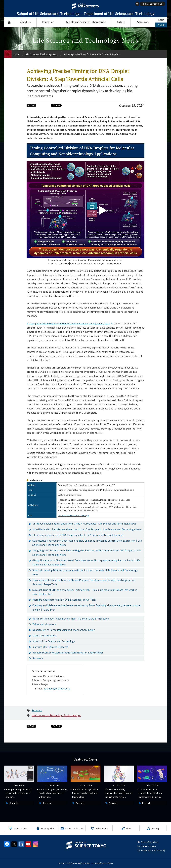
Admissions (143, 22)
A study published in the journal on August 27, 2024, (70, 323)
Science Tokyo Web (150, 842)
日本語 (161, 20)
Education (48, 22)
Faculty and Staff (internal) (153, 850)
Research (37, 710)
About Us (25, 22)
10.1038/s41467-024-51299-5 (74, 515)
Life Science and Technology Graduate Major (56, 715)
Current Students (148, 846)
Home (17, 54)
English (161, 25)
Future (121, 22)
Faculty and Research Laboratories (86, 22)
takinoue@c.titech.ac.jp (57, 688)
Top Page (9, 22)
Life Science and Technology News (42, 54)
